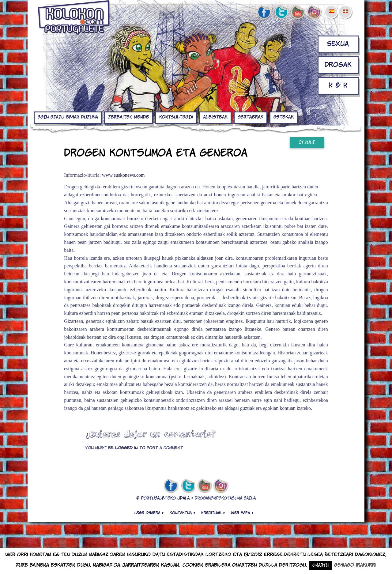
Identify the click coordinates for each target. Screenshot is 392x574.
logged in (126, 448)
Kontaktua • (182, 513)
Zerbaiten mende (129, 117)
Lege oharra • (149, 513)
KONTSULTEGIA (176, 117)
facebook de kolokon (264, 13)
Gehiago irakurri (355, 565)
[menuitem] (331, 7)
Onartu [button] (320, 566)
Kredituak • (213, 513)
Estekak (284, 117)
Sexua (338, 44)
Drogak (338, 65)
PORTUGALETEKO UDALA (165, 498)
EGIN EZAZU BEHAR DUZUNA (68, 117)
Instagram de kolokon (315, 13)
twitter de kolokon (281, 13)
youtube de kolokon (298, 13)
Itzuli (307, 143)
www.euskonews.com (123, 175)
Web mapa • (242, 513)
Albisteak (215, 117)
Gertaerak (251, 117)
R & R (338, 86)
